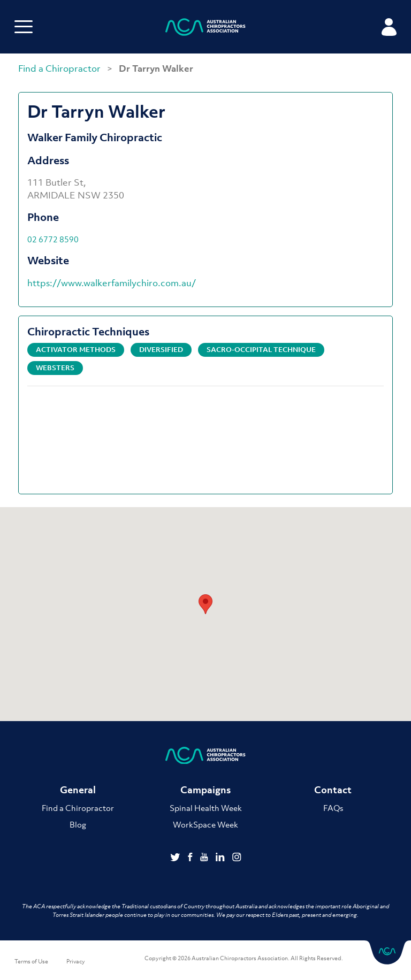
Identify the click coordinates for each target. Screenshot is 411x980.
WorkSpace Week (205, 824)
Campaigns (205, 790)
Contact (333, 790)
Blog (78, 824)
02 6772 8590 (53, 239)
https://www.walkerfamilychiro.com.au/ (112, 283)
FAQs (333, 808)
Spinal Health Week (206, 808)
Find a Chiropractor (60, 68)
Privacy (76, 961)
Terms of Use (31, 961)
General (78, 790)
